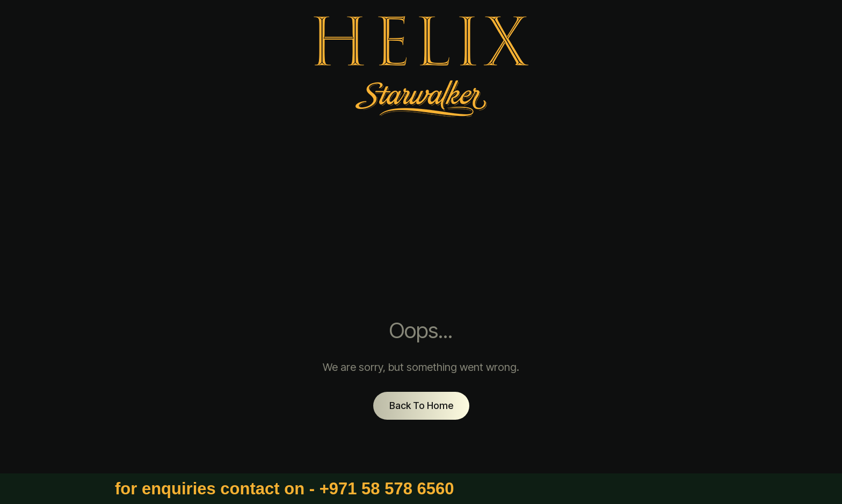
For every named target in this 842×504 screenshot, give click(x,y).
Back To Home (421, 406)
